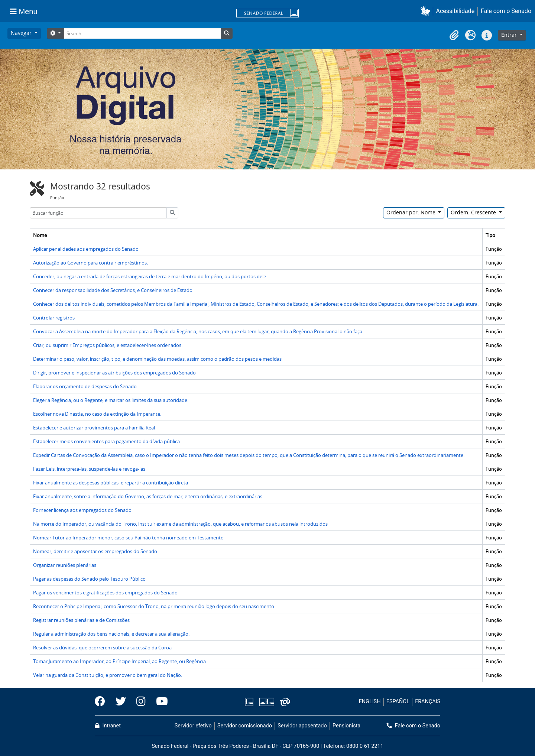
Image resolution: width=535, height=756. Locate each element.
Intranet (108, 726)
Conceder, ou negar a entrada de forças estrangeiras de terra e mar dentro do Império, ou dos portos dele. (150, 276)
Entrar (510, 35)
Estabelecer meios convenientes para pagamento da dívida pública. (107, 441)
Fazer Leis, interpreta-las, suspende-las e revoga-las (89, 469)
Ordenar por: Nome (412, 212)
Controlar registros (54, 318)
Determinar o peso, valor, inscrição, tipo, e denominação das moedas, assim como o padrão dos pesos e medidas (157, 359)
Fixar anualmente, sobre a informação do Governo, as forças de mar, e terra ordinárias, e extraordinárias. (148, 496)
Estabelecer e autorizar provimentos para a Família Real (94, 428)
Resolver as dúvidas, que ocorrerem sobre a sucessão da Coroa (102, 648)
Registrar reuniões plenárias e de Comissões (81, 620)
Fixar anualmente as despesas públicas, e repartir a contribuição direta (111, 483)
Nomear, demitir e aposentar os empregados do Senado (95, 551)
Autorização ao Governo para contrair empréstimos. (90, 263)
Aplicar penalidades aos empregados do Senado (86, 249)
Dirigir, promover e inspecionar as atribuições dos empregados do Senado (114, 373)
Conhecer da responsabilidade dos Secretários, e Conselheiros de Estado (113, 290)
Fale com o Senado (506, 11)
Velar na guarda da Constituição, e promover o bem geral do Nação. (108, 675)
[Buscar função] (98, 213)
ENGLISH (370, 702)
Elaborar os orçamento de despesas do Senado (85, 386)
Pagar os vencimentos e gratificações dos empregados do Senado (105, 593)
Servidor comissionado (245, 726)
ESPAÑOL (398, 702)
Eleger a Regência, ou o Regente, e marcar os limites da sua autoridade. (111, 400)
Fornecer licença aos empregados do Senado (82, 510)
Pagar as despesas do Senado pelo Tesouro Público (89, 579)
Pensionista (346, 726)
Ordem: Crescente (474, 212)
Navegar (22, 33)
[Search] (142, 33)
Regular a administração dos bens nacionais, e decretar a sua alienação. (111, 634)
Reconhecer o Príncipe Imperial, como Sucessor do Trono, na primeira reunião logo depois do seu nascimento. (154, 606)
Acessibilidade (455, 11)
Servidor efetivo (193, 726)
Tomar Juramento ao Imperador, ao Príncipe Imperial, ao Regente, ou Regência (119, 661)
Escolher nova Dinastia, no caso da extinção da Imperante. (97, 414)
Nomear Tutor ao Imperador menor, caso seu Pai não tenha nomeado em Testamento (128, 538)
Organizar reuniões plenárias (65, 565)
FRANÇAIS (428, 702)
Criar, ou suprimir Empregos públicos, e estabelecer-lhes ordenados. (108, 345)
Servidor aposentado (302, 726)
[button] (427, 11)
